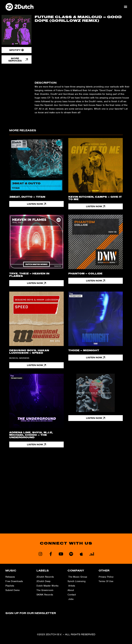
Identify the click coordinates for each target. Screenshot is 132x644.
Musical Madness (19, 358)
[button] (126, 7)
